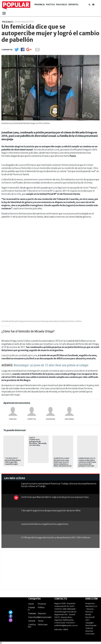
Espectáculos (34, 617)
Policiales (62, 5)
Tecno (41, 621)
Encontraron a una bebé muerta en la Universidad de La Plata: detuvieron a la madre (63, 464)
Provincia (40, 5)
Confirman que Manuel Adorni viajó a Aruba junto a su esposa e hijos (55, 497)
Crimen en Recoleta (87, 458)
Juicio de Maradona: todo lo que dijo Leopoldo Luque (13, 462)
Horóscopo (43, 625)
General (32, 621)
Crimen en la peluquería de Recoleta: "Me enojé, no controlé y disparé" (38, 443)
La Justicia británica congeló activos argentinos (45, 524)
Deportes (73, 5)
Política (50, 5)
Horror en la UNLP (62, 458)
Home (31, 604)
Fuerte (32, 438)
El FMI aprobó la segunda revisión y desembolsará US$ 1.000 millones (56, 537)
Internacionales (45, 617)
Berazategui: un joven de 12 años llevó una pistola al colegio (51, 365)
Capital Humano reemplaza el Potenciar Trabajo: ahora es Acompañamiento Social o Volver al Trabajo (59, 485)
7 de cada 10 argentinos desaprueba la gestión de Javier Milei (51, 511)
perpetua (32, 419)
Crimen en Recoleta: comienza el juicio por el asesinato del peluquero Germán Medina (87, 464)
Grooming (69, 419)
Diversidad (51, 419)
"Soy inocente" (12, 458)
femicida (13, 419)
